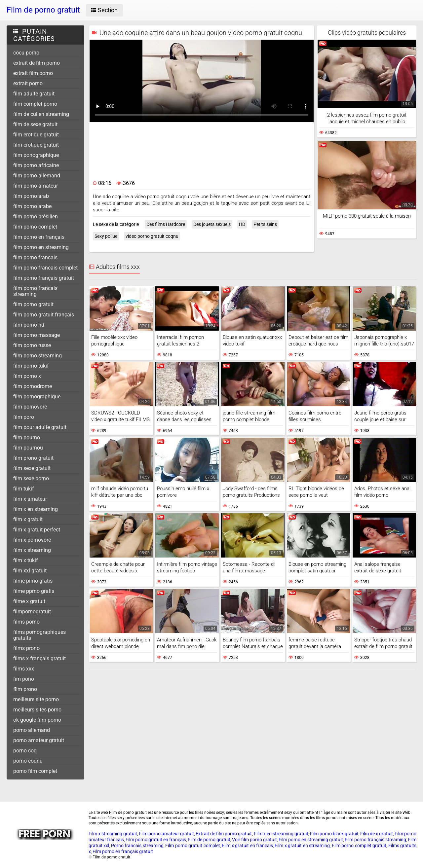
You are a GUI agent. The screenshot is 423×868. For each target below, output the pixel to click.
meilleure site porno (36, 699)
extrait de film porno (37, 63)
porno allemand (32, 730)
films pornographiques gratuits (39, 635)
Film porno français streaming (375, 840)
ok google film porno (37, 720)
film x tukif (26, 560)
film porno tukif (31, 366)
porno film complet (35, 771)
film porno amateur (36, 186)
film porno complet (35, 227)
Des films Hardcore (166, 224)
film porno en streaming (41, 247)
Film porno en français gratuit (123, 851)
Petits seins (265, 224)
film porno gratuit (33, 304)
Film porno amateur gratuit (166, 834)
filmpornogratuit (32, 612)
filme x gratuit (29, 601)
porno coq (25, 751)
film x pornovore (32, 540)
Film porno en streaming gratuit (311, 840)
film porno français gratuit (44, 278)
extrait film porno (33, 73)
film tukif (24, 489)
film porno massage (37, 335)
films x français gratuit (39, 658)
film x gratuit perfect (37, 530)
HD (242, 224)
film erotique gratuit (36, 135)
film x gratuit (28, 519)
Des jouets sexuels (212, 224)
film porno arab (31, 196)
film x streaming (32, 550)
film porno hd (29, 325)
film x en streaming (36, 509)
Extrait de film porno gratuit (224, 834)
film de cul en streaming (41, 114)
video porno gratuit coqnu (152, 236)
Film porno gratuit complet (192, 846)
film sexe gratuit (32, 468)
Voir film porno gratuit (254, 840)
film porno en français (39, 237)
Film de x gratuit (377, 834)
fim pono (24, 679)
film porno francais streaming (35, 291)
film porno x (27, 376)
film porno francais (35, 257)
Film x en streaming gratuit (281, 834)
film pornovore (30, 407)
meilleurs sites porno (37, 710)
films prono (26, 648)
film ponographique (36, 155)
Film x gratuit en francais (247, 846)
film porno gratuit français (44, 315)
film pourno (27, 437)
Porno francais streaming (137, 846)
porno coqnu (28, 761)
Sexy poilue (106, 236)
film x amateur (30, 499)
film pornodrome (33, 386)
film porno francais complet (45, 268)
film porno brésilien (36, 217)
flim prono (25, 689)
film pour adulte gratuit (40, 427)
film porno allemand (37, 176)
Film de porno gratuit (209, 840)
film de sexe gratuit (35, 124)
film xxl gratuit (30, 571)
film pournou (28, 448)
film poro (24, 417)
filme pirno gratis (33, 581)
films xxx (24, 669)
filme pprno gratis (34, 591)
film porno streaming (38, 356)
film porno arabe (32, 206)
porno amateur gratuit (39, 740)
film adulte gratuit (34, 94)
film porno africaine (36, 165)
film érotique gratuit (36, 145)
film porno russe (32, 345)
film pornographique (37, 397)
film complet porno (35, 104)
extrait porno (28, 83)
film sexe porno (31, 478)
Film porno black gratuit (334, 834)
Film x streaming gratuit (113, 834)
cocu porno (26, 53)
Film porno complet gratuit (359, 846)
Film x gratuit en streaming (302, 846)
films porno (26, 622)
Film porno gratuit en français (156, 840)
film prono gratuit (33, 458)
